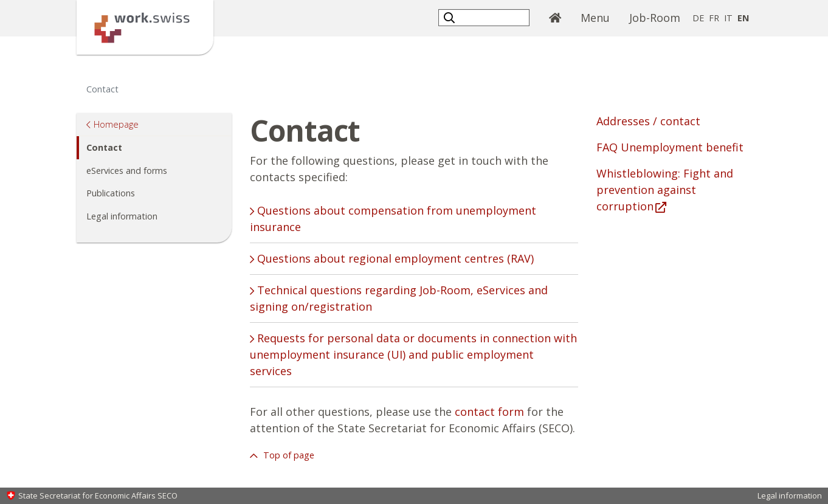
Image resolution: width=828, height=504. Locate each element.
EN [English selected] (743, 18)
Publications (111, 193)
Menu (595, 18)
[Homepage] (145, 26)
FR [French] (714, 18)
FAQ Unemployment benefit (670, 147)
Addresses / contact (648, 121)
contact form (489, 412)
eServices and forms (127, 171)
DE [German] (698, 18)
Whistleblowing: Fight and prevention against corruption (665, 190)
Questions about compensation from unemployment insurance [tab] (393, 219)
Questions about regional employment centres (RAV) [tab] (394, 258)
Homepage (116, 124)
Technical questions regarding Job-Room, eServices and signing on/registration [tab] (399, 298)
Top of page (288, 455)
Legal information (122, 216)
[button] (451, 17)
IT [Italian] (728, 18)
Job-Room (655, 18)
